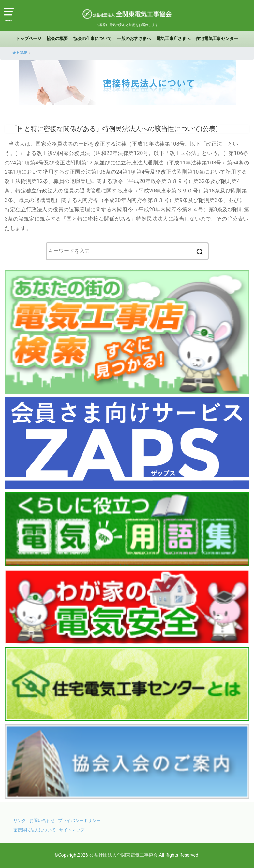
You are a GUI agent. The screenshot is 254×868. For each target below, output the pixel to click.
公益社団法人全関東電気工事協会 (124, 855)
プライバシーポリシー (79, 821)
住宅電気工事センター (217, 39)
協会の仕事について (92, 39)
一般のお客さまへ (134, 39)
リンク (20, 821)
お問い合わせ (42, 821)
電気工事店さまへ (173, 39)
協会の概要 (57, 39)
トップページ (29, 39)
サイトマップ (72, 830)
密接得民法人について (35, 830)
